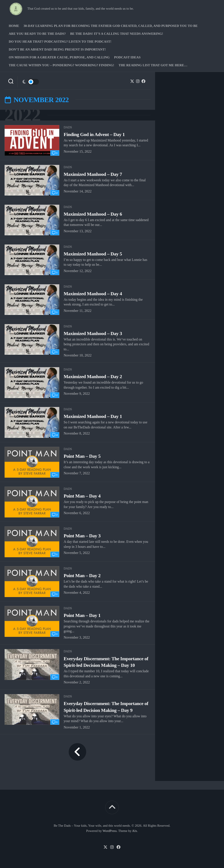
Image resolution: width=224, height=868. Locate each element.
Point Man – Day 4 (82, 496)
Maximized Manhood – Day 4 (93, 294)
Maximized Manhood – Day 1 (93, 416)
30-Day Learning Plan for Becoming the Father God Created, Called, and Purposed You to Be (111, 26)
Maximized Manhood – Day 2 (93, 376)
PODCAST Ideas (127, 57)
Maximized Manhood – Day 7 (93, 174)
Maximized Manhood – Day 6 (93, 214)
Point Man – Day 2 (82, 575)
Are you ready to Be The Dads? (37, 34)
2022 (23, 115)
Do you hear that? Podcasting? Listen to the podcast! (60, 42)
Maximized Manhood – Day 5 (93, 254)
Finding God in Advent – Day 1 (94, 134)
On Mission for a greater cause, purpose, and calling (59, 57)
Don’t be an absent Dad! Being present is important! (57, 49)
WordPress (110, 831)
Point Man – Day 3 (82, 536)
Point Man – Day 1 (82, 615)
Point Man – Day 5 (82, 456)
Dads (68, 127)
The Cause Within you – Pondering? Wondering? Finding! (61, 65)
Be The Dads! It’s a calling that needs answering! (117, 34)
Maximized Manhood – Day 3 (93, 333)
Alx (135, 831)
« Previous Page (77, 752)
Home (14, 26)
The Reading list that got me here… (153, 65)
